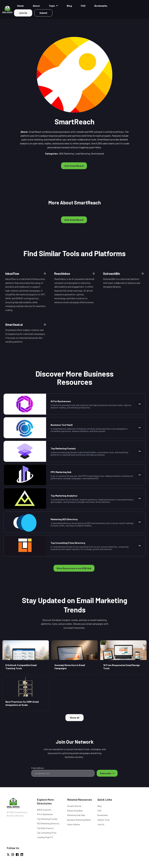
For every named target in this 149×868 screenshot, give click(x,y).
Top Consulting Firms (47, 833)
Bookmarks (103, 815)
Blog (100, 806)
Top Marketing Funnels (47, 819)
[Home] (8, 9)
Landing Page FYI (45, 837)
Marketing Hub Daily (76, 815)
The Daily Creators (45, 828)
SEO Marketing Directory (48, 823)
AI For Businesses (45, 814)
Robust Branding (75, 811)
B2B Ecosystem (44, 810)
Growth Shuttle (74, 806)
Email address (38, 768)
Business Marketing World (79, 820)
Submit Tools (104, 820)
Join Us (101, 824)
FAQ (99, 811)
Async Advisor (74, 824)
